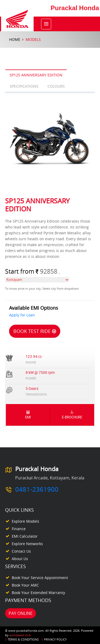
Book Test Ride (35, 331)
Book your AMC (25, 585)
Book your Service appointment (40, 578)
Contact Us (21, 551)
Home (15, 39)
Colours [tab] (56, 86)
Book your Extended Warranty (38, 593)
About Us (20, 559)
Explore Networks (27, 544)
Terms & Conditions (23, 639)
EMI (28, 415)
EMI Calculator (25, 536)
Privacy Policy (55, 639)
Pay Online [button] (21, 613)
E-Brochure (72, 415)
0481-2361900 (37, 489)
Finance (19, 529)
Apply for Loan (22, 315)
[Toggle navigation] (46, 24)
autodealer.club (20, 635)
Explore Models (25, 521)
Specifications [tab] (24, 86)
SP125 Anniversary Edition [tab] (36, 75)
